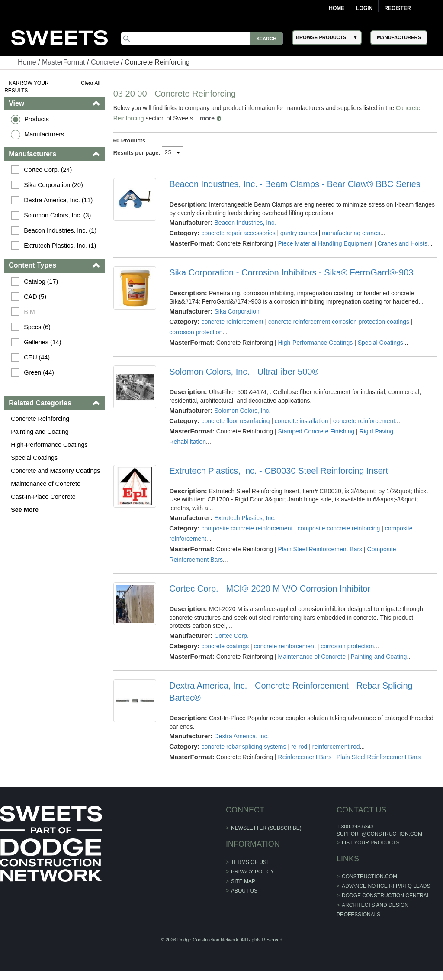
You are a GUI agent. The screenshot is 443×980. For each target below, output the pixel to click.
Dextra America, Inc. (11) (58, 200)
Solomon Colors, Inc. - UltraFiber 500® (244, 372)
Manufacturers (44, 134)
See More (25, 510)
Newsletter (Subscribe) (266, 828)
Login (364, 8)
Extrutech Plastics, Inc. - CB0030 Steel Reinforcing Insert (279, 471)
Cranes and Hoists (403, 243)
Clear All (91, 83)
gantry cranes (299, 233)
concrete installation (302, 421)
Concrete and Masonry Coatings (55, 471)
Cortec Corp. (231, 636)
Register (397, 8)
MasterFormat (64, 62)
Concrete (105, 62)
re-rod (299, 747)
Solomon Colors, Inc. (242, 411)
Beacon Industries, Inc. (245, 223)
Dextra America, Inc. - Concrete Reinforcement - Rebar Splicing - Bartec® (294, 692)
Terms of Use (250, 862)
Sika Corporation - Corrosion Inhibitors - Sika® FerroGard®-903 (291, 272)
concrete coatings (225, 646)
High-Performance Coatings (49, 445)
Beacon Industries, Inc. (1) (60, 230)
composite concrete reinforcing (339, 528)
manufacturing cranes (351, 233)
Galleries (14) (42, 342)
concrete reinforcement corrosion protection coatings (339, 322)
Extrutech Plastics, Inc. (245, 518)
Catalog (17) (41, 281)
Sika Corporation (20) (53, 185)
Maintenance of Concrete (46, 484)
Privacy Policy (252, 872)
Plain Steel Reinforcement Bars (320, 549)
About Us (244, 891)
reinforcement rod (336, 747)
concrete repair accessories (238, 233)
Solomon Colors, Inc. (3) (57, 215)
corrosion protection (196, 332)
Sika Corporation (237, 311)
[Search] (202, 39)
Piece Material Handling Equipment (326, 243)
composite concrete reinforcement (247, 528)
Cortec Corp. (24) (48, 170)
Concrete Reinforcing (40, 419)
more (207, 118)
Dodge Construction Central (386, 896)
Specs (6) (37, 327)
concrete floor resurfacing (235, 421)
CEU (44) (37, 357)
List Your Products (371, 843)
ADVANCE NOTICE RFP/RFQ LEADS (386, 886)
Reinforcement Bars (305, 757)
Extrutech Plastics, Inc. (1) (60, 246)
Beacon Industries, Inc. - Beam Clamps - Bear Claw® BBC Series (295, 184)
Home (337, 8)
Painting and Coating (40, 432)
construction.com (369, 877)
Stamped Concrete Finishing (316, 431)
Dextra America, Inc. (241, 736)
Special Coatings (34, 458)
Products (37, 119)
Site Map (243, 881)
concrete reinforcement (232, 322)
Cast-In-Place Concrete (43, 497)
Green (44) (39, 372)
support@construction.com (379, 834)
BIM (29, 312)
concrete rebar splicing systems (244, 747)
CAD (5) (35, 297)
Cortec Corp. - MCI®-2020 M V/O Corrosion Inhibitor (270, 589)
